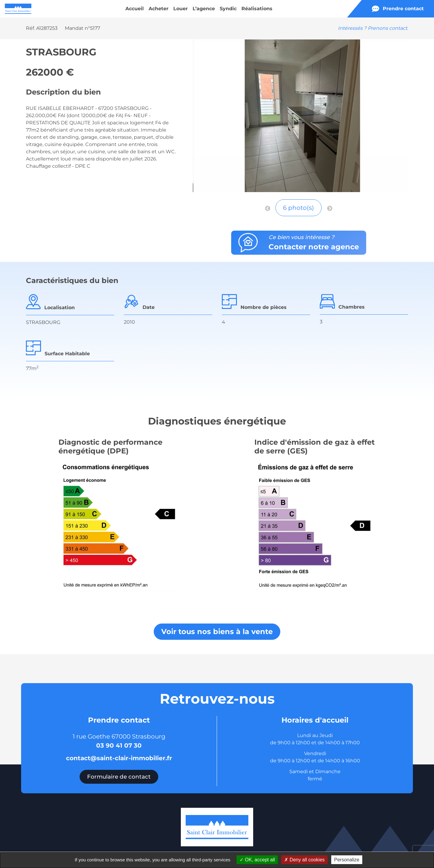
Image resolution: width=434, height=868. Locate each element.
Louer (181, 9)
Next (330, 209)
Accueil (135, 9)
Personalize (347, 860)
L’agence (204, 9)
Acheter (159, 9)
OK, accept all (257, 860)
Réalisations (257, 9)
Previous (268, 209)
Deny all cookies (304, 860)
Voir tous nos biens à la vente (217, 632)
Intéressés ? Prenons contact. (373, 28)
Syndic (228, 9)
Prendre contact (398, 9)
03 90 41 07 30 (119, 745)
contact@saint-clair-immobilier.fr (119, 758)
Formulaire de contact (119, 777)
